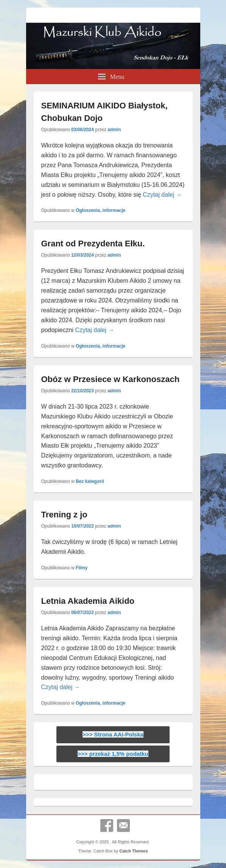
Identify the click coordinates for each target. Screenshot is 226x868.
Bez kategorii (90, 481)
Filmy (82, 568)
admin (114, 130)
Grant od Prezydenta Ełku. (93, 244)
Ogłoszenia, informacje (101, 210)
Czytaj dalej (162, 195)
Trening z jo (64, 515)
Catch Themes (133, 851)
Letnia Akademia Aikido (88, 601)
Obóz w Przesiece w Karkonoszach (111, 379)
